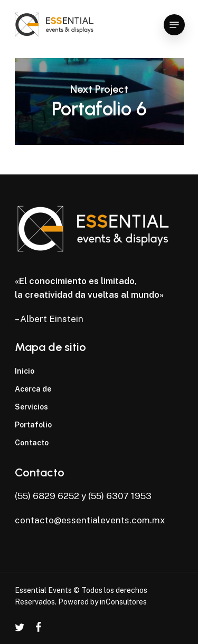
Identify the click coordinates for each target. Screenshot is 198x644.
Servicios (31, 407)
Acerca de (33, 389)
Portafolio (33, 425)
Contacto (32, 443)
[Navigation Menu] (174, 25)
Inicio (25, 371)
